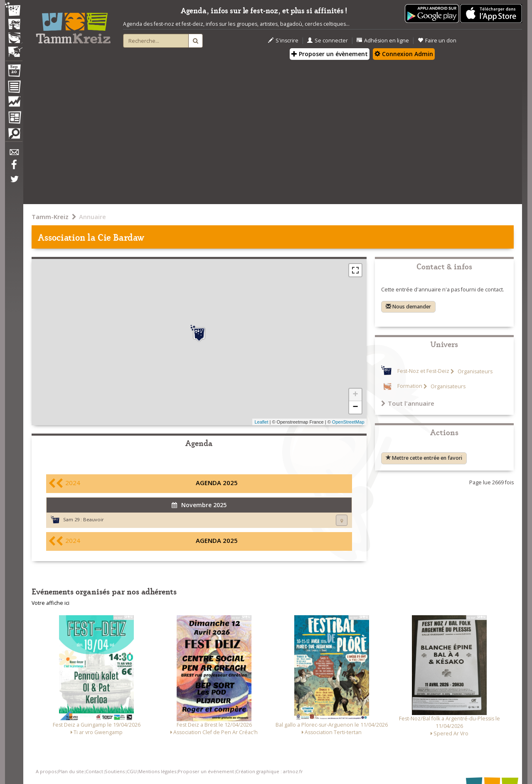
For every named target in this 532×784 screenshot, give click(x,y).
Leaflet (261, 422)
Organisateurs (474, 371)
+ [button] (355, 395)
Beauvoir (94, 519)
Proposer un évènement (330, 54)
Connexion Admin (404, 54)
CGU (132, 771)
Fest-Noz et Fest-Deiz (423, 371)
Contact (94, 771)
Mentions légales (157, 771)
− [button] (355, 407)
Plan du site (71, 771)
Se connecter (328, 41)
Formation (410, 386)
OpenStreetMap (348, 422)
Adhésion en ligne (383, 41)
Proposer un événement (206, 771)
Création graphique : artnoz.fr (269, 771)
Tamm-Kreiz (50, 217)
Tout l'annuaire (408, 403)
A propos (46, 771)
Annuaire (92, 217)
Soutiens (115, 771)
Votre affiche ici (50, 603)
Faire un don (437, 41)
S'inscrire (283, 41)
